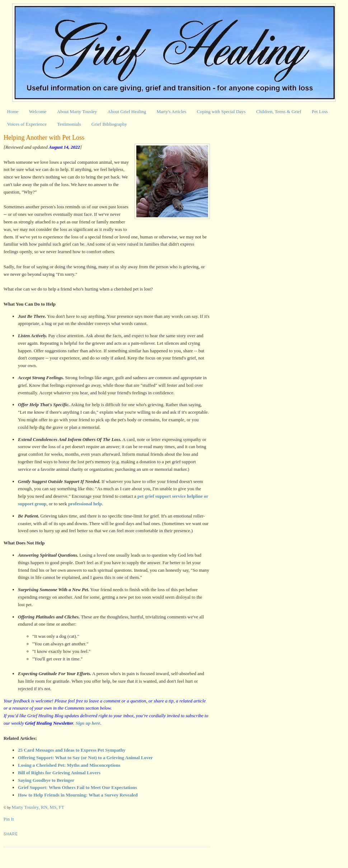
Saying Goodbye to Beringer (46, 780)
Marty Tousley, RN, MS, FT (38, 807)
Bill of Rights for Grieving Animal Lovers (59, 773)
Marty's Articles (171, 112)
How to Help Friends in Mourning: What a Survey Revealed (78, 795)
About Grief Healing (127, 112)
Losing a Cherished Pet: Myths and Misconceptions (69, 765)
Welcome (38, 112)
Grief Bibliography (109, 124)
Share (11, 834)
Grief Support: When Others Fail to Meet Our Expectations (77, 787)
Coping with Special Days (221, 112)
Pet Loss (320, 112)
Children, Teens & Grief (279, 112)
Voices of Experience (27, 124)
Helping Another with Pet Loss (44, 138)
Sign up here (88, 723)
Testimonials (69, 124)
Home (13, 112)
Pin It (9, 819)
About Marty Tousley (77, 112)
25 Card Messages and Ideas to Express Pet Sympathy (72, 750)
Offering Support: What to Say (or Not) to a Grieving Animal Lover (85, 758)
